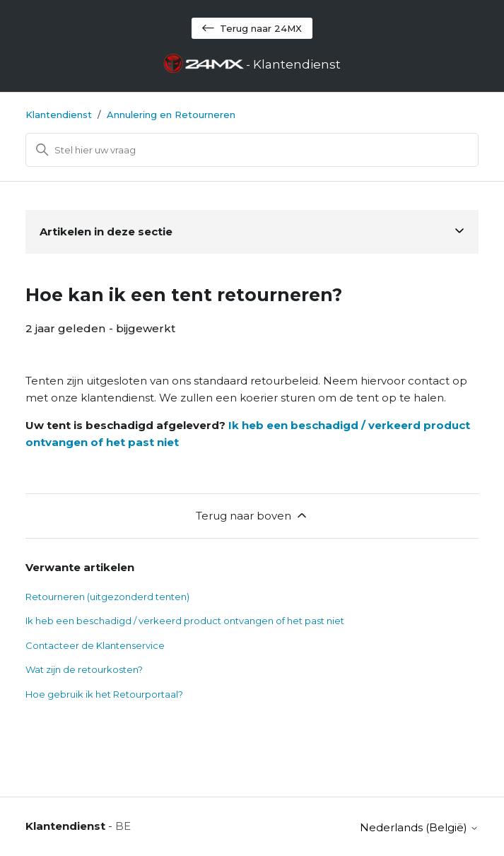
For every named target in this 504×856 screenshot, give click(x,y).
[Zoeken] (252, 150)
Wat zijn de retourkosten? (84, 669)
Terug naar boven (252, 515)
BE (123, 826)
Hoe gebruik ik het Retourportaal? (104, 694)
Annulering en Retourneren (171, 115)
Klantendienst (59, 115)
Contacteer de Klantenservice (95, 645)
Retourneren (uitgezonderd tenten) (107, 597)
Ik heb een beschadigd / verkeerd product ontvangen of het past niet (185, 621)
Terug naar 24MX (252, 28)
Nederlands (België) (419, 827)
